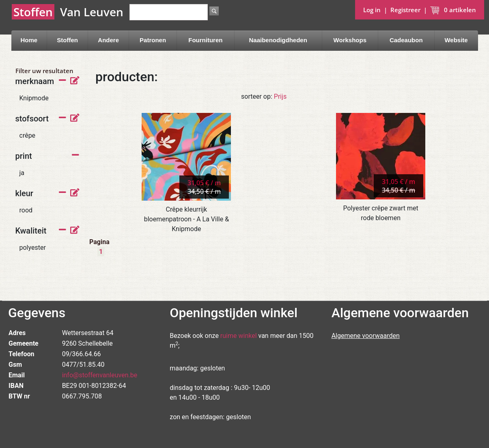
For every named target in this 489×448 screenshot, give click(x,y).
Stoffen (67, 40)
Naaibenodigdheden (278, 40)
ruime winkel (239, 336)
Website (456, 40)
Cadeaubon (406, 40)
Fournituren (205, 40)
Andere (108, 40)
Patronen (153, 40)
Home (29, 40)
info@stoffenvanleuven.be (100, 375)
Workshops (350, 40)
